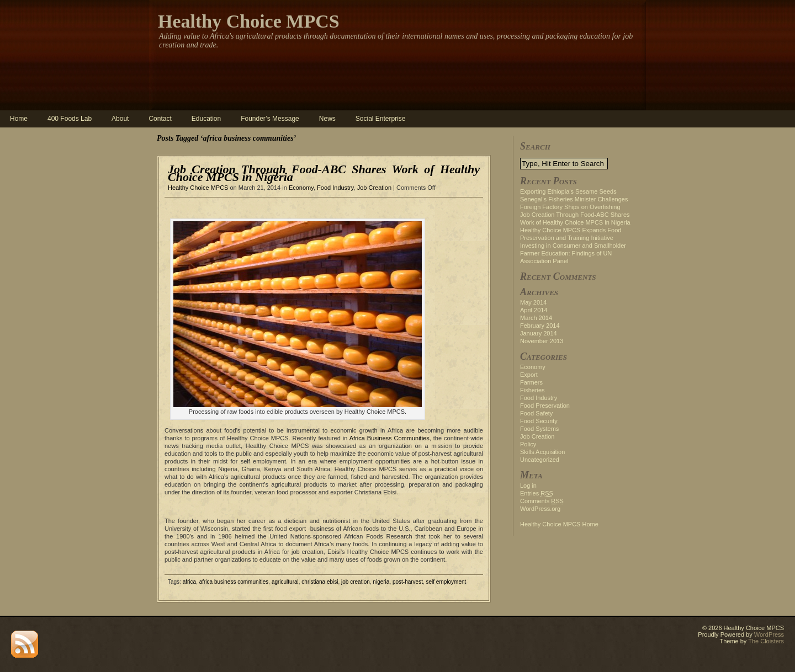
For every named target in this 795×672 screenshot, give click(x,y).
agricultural (285, 582)
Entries (537, 493)
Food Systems (539, 429)
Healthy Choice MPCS (249, 21)
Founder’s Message (270, 119)
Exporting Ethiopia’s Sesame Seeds (568, 191)
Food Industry (335, 188)
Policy (528, 444)
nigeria (381, 582)
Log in (528, 486)
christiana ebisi (320, 582)
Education (206, 119)
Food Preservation (545, 406)
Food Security (539, 421)
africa (189, 582)
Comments (542, 501)
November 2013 (542, 341)
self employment (446, 582)
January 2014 (539, 333)
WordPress (769, 634)
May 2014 (533, 302)
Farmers (531, 382)
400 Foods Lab (70, 119)
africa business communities (234, 582)
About (120, 119)
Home (19, 119)
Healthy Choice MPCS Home (559, 524)
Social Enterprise (381, 119)
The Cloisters (766, 641)
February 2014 (540, 326)
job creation (356, 582)
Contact (160, 119)
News (327, 119)
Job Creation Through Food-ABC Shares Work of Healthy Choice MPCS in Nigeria (324, 173)
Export (529, 375)
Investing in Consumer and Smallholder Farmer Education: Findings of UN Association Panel (573, 253)
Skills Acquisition (542, 452)
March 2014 (536, 318)
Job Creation (374, 188)
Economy (301, 188)
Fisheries (532, 390)
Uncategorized (540, 460)
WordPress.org (540, 509)
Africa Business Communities (389, 438)
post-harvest (408, 582)
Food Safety (536, 413)
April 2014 (534, 310)
